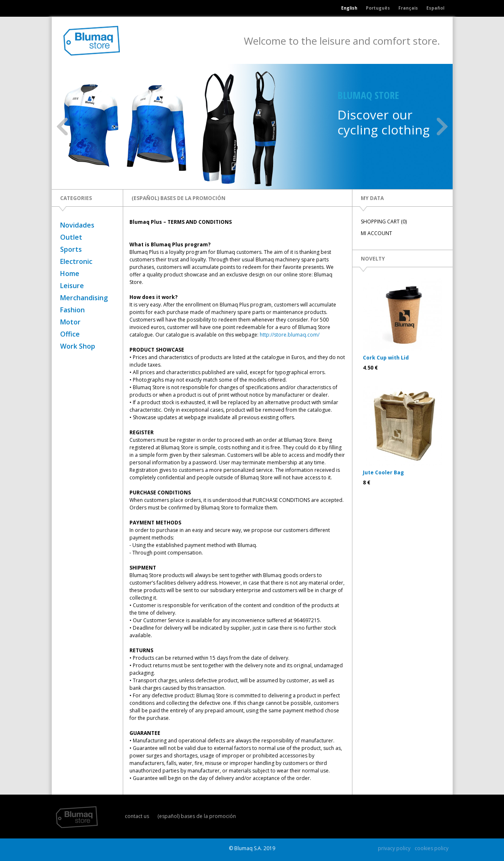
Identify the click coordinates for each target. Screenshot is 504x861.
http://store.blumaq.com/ (290, 335)
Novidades (77, 225)
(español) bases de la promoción (197, 816)
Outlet (71, 237)
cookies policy (432, 848)
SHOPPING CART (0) (384, 222)
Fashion (72, 310)
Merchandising (84, 298)
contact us (137, 816)
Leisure (72, 286)
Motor (70, 322)
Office (70, 334)
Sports (71, 249)
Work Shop (78, 346)
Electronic (76, 261)
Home (70, 273)
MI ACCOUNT (376, 233)
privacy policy (394, 848)
